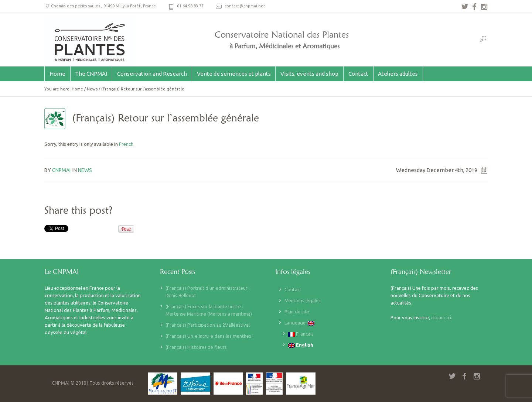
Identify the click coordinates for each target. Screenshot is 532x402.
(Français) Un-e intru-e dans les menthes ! (209, 336)
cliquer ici (441, 317)
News (92, 89)
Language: (299, 323)
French (126, 144)
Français (301, 334)
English (301, 345)
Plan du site (297, 312)
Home (77, 89)
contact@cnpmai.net (245, 6)
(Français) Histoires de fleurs (196, 347)
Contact (293, 289)
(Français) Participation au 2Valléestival (208, 325)
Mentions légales (303, 300)
